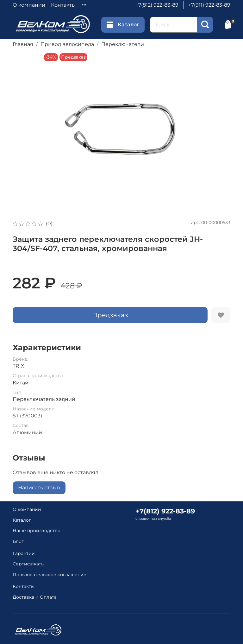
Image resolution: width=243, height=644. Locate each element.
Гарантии (24, 553)
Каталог (123, 25)
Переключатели (123, 44)
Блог (18, 541)
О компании (29, 5)
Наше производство (37, 531)
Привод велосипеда (67, 44)
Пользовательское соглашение (50, 575)
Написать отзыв (39, 488)
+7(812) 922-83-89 (157, 5)
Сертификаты (29, 564)
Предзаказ (110, 315)
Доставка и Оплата (35, 597)
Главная (23, 44)
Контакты (63, 5)
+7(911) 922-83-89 (209, 5)
